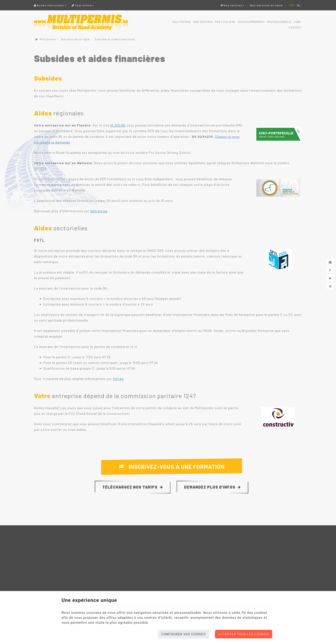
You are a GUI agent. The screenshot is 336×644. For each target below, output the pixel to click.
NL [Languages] (299, 5)
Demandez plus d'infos (212, 487)
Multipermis (182, 22)
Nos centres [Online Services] (232, 5)
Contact (296, 27)
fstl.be (118, 379)
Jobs (297, 22)
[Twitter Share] (330, 278)
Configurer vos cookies (184, 634)
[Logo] (81, 22)
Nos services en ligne (75, 39)
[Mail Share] (330, 262)
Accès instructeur (50, 5)
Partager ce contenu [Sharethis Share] (330, 286)
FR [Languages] (292, 5)
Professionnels (279, 22)
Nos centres (203, 22)
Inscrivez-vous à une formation (172, 467)
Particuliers (225, 22)
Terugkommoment (251, 22)
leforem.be (99, 211)
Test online (83, 5)
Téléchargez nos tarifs (133, 487)
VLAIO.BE (118, 125)
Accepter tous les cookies (244, 634)
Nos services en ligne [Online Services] (266, 5)
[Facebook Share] (330, 270)
